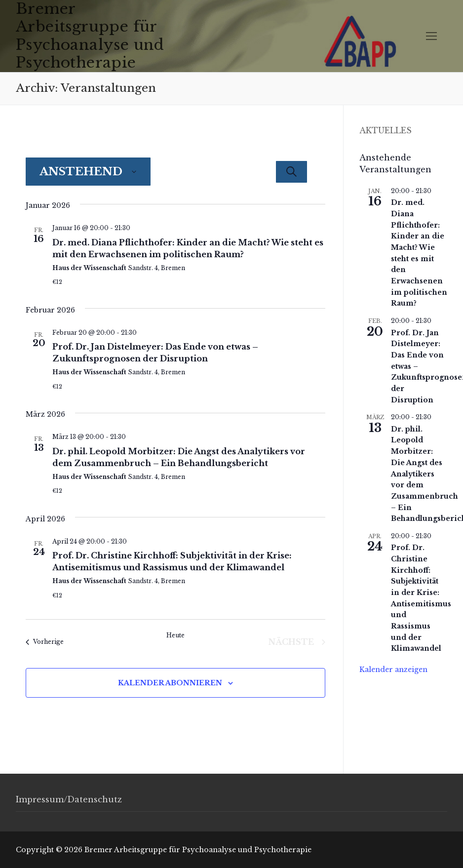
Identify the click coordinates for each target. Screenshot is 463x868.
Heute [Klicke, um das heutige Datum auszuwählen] (175, 635)
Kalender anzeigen (393, 670)
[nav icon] (431, 36)
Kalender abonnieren (170, 683)
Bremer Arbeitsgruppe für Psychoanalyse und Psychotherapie (90, 36)
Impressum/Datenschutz (69, 799)
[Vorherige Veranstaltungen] (45, 642)
